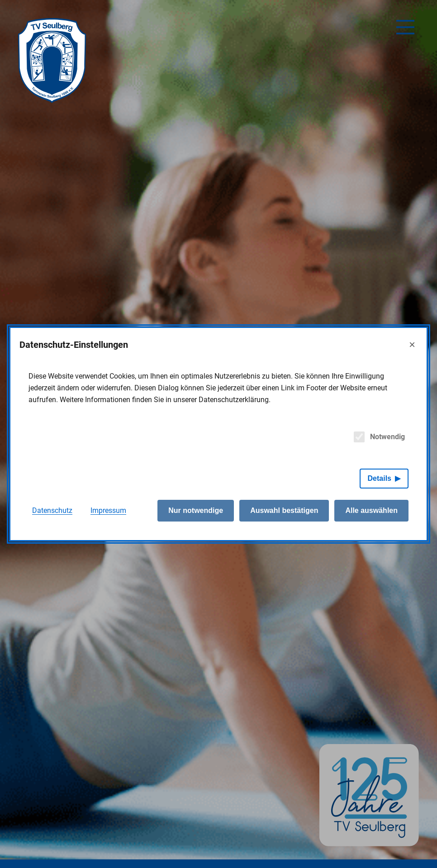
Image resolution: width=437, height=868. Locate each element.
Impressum (108, 510)
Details (380, 478)
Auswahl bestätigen (284, 510)
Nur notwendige (196, 510)
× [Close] (412, 344)
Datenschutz (52, 510)
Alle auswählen (371, 510)
